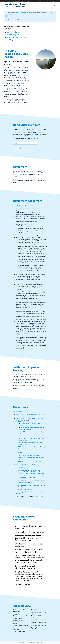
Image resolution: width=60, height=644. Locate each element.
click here (33, 129)
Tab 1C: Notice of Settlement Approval (30, 432)
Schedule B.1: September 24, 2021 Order (31, 472)
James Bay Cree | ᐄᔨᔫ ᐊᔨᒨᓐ (14, 31)
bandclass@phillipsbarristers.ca (21, 1)
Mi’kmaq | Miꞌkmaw (11, 41)
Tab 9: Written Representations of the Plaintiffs (30, 462)
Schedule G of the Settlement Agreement (35, 473)
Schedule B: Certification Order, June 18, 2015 (30, 470)
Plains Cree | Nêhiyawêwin (13, 33)
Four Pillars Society (21, 12)
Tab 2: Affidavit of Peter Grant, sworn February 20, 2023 (32, 436)
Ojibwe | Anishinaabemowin (14, 34)
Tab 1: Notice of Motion (24, 422)
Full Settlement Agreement (20, 205)
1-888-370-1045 (55, 1)
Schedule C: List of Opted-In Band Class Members (31, 480)
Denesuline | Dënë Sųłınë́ (13, 36)
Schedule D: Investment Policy (26, 483)
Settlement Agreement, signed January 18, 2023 (28, 464)
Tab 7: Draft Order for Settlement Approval (29, 455)
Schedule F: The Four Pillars (25, 489)
